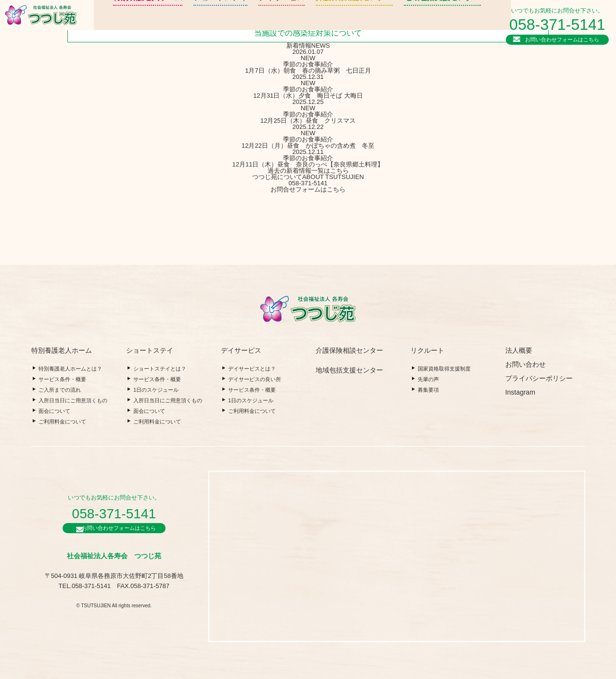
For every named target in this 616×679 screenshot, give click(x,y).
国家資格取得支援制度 (444, 369)
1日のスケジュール (156, 390)
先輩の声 (428, 379)
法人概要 (449, 32)
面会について (54, 411)
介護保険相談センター (309, 26)
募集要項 (428, 390)
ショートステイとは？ (160, 369)
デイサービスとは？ (252, 369)
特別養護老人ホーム (124, 26)
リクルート (449, 22)
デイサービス (244, 26)
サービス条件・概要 (62, 379)
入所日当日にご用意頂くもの (73, 400)
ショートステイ (189, 26)
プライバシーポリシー (539, 378)
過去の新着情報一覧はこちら (308, 171)
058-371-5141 (560, 24)
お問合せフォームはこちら (308, 189)
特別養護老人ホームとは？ (70, 369)
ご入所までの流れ (60, 390)
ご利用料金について (62, 422)
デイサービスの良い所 (255, 379)
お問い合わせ (526, 364)
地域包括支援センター (387, 26)
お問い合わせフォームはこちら (565, 38)
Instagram (520, 392)
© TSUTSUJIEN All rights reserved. (114, 609)
